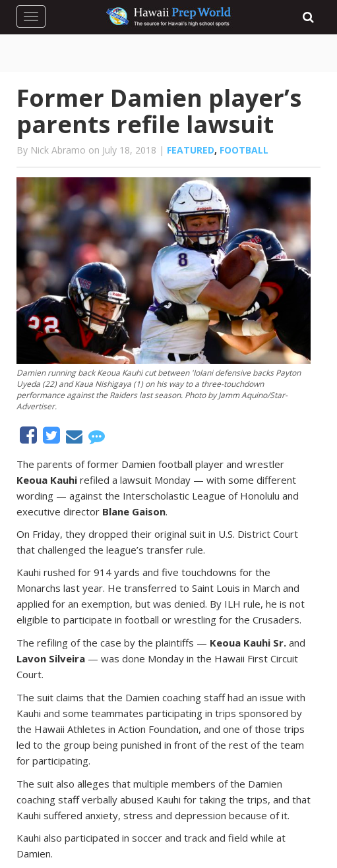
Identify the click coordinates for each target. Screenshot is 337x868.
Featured (191, 150)
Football (244, 150)
